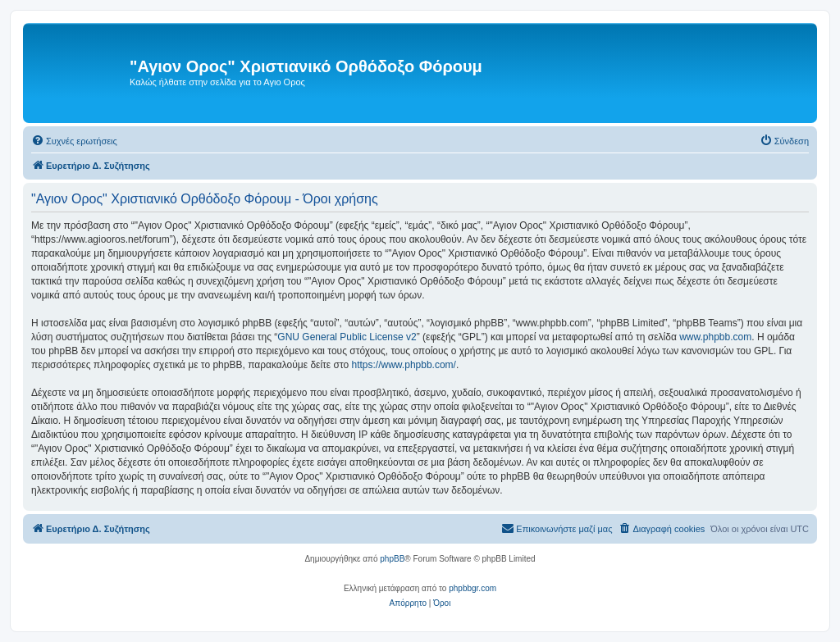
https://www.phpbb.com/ (404, 365)
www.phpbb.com (715, 337)
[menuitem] (74, 141)
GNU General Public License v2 (347, 337)
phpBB (392, 559)
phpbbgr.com (472, 588)
